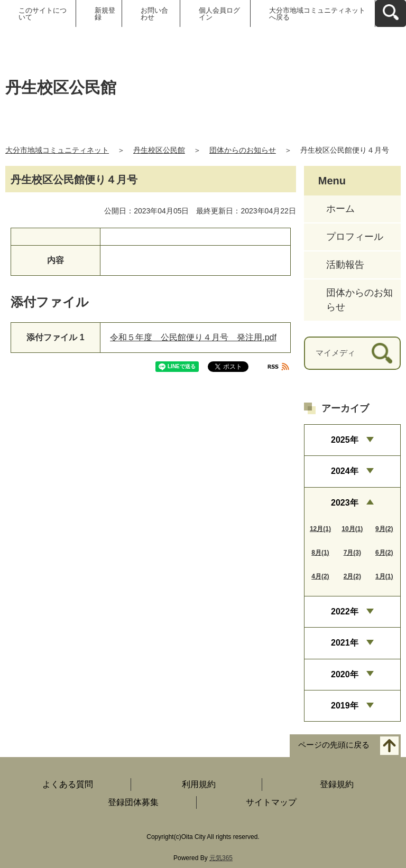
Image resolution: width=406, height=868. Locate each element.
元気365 (221, 858)
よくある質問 (68, 784)
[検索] (382, 353)
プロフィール (355, 237)
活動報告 (345, 265)
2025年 (345, 440)
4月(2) (320, 576)
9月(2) (384, 529)
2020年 (345, 674)
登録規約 (337, 784)
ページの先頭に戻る (334, 745)
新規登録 (105, 14)
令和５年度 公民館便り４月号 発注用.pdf (193, 337)
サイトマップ (271, 802)
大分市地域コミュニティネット (57, 150)
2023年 (345, 503)
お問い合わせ (154, 14)
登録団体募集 (133, 802)
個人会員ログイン (219, 14)
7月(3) (352, 553)
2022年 (345, 612)
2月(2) (352, 576)
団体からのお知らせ (243, 150)
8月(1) (320, 553)
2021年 (345, 643)
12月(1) (320, 529)
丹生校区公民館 (159, 150)
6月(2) (384, 553)
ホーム (340, 209)
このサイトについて (43, 14)
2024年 (345, 471)
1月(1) (384, 576)
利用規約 (199, 784)
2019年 (345, 706)
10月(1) (352, 529)
